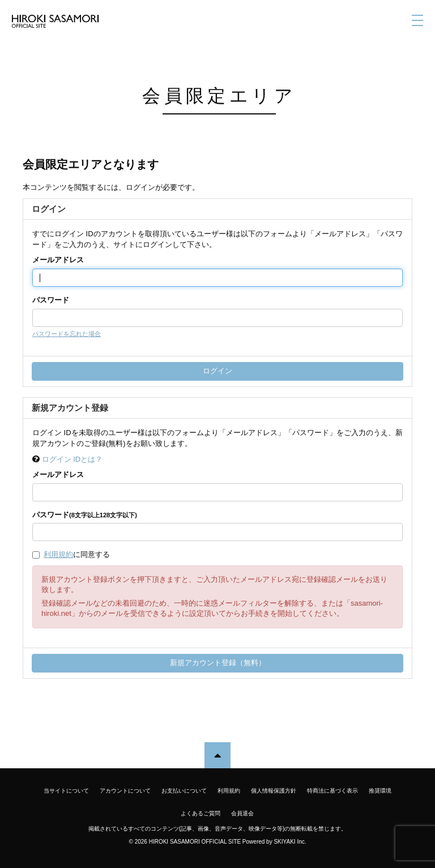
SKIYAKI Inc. (290, 842)
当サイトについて (66, 791)
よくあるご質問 (201, 813)
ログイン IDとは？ (72, 459)
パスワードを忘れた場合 (67, 334)
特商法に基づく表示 (332, 791)
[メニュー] (417, 20)
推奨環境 (380, 791)
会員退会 (242, 813)
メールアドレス (58, 260)
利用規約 (58, 554)
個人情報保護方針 (274, 791)
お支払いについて (184, 791)
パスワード (51, 300)
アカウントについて (125, 791)
